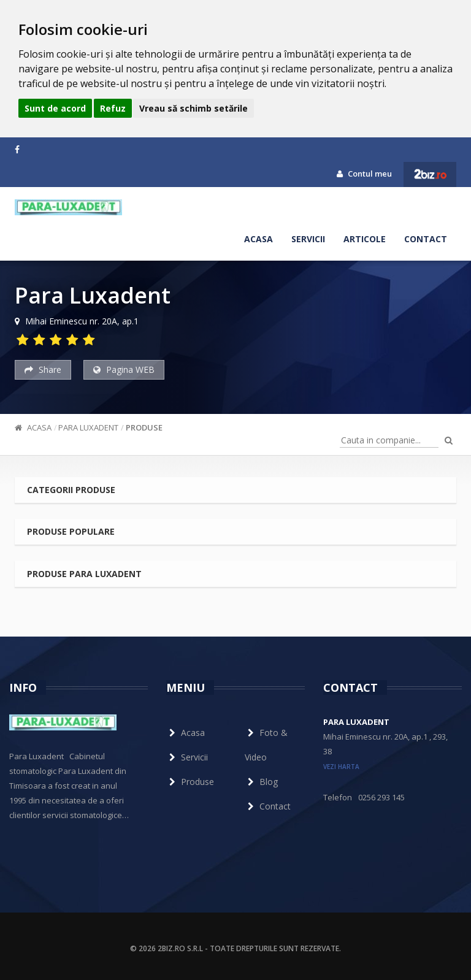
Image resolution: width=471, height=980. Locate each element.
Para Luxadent (88, 427)
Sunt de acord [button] (55, 108)
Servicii (308, 239)
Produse (144, 427)
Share (43, 369)
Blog (261, 782)
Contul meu (364, 174)
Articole (365, 239)
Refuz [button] (113, 108)
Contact (426, 239)
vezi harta (341, 767)
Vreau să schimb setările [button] (193, 108)
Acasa (258, 239)
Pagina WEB (124, 369)
